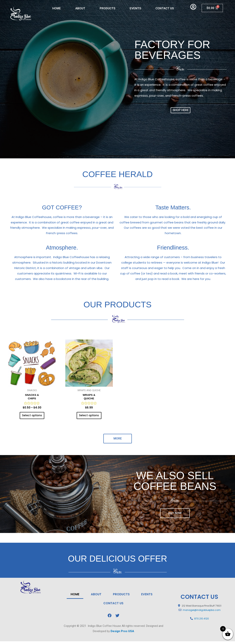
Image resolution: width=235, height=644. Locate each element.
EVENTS (135, 8)
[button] (181, 110)
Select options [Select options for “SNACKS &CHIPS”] (32, 417)
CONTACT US (165, 8)
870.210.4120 (202, 621)
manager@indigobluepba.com (202, 613)
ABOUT (80, 8)
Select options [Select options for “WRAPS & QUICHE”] (89, 417)
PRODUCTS (107, 8)
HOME (57, 8)
